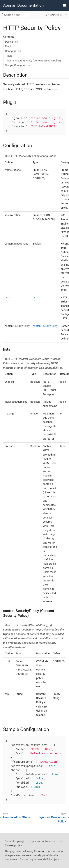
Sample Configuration (18, 65)
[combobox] (17, 15)
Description (12, 42)
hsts (10, 56)
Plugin (9, 46)
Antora (42, 851)
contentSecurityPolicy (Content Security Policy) (34, 61)
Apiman (9, 845)
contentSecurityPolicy (45, 326)
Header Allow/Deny (16, 817)
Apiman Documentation (23, 5)
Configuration (13, 51)
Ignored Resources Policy (53, 819)
